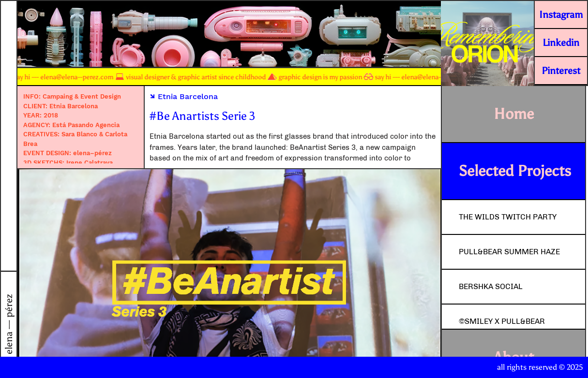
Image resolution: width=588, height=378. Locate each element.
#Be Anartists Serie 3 (202, 116)
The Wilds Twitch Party (508, 217)
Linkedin (561, 43)
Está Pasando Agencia (86, 125)
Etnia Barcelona (74, 106)
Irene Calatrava (90, 163)
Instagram (561, 15)
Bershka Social (491, 286)
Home (514, 114)
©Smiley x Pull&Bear (502, 321)
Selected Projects (515, 171)
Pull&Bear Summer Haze (509, 252)
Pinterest (561, 71)
